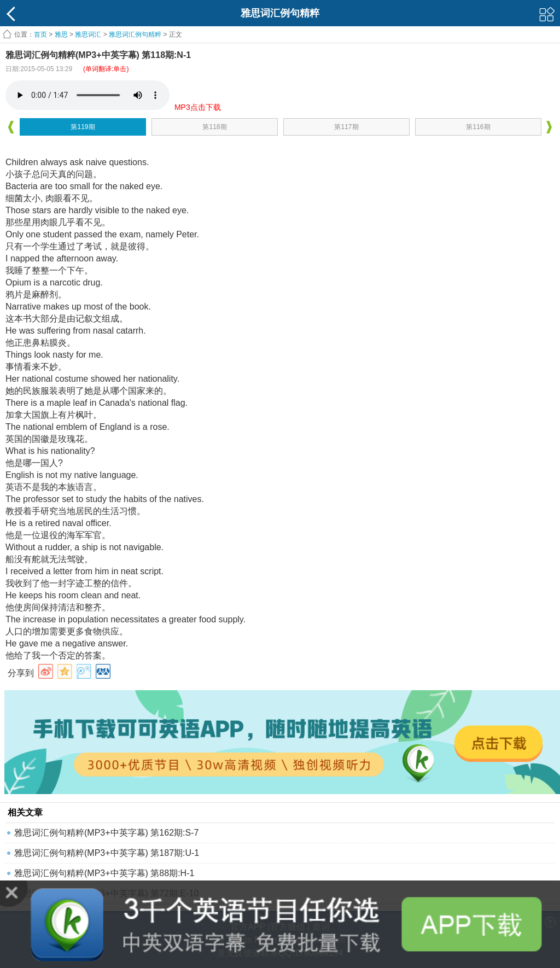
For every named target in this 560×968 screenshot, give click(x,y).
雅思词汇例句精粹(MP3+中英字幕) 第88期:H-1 (104, 873)
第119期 (83, 127)
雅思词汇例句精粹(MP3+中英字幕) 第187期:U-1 (107, 853)
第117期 (346, 127)
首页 (40, 34)
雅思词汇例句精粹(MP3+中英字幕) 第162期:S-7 (106, 833)
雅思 (61, 34)
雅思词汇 (88, 34)
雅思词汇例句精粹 (135, 34)
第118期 (214, 127)
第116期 (478, 127)
